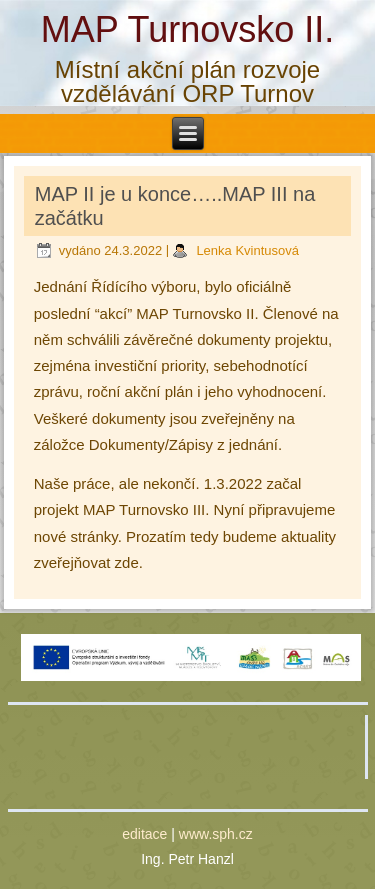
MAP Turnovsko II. (187, 29)
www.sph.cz (216, 834)
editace (144, 834)
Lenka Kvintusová (247, 250)
